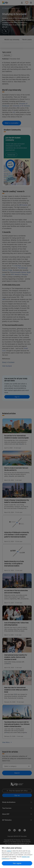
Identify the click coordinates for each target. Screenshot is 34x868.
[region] (17, 856)
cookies (9, 851)
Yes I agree (17, 863)
